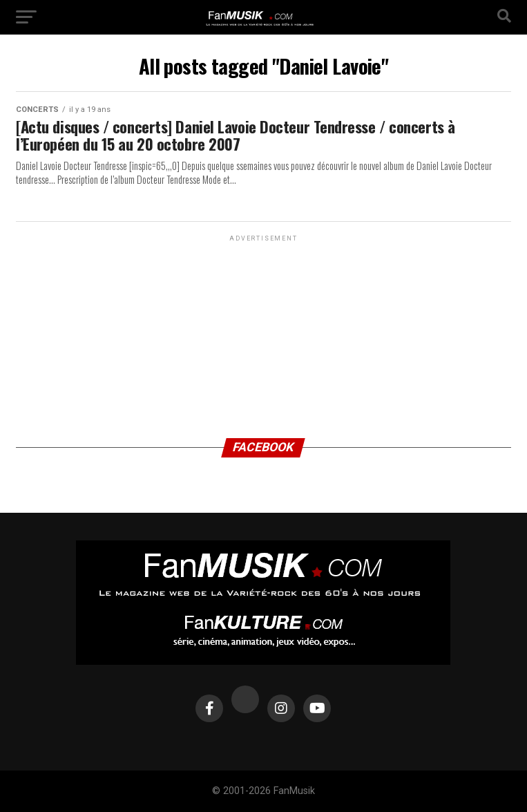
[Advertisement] (263, 331)
